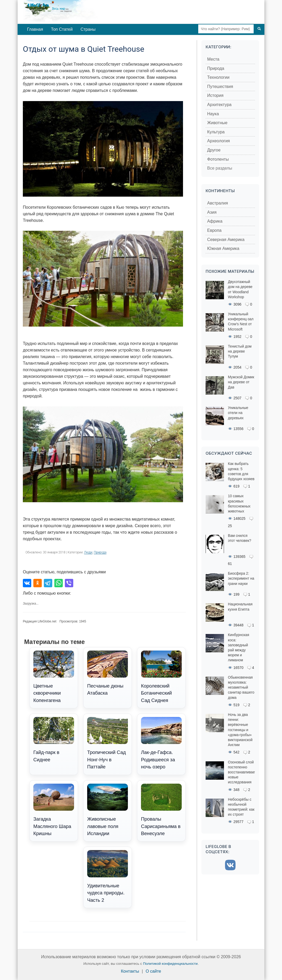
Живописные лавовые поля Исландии (108, 810)
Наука (213, 114)
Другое (214, 150)
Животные (217, 123)
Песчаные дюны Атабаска (108, 673)
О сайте (153, 971)
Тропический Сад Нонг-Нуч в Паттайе (108, 743)
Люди (88, 552)
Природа (100, 552)
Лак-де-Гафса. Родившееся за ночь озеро (161, 743)
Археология (219, 141)
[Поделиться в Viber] (69, 583)
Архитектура (219, 105)
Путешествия (220, 87)
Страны (88, 29)
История (215, 95)
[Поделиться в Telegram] (48, 583)
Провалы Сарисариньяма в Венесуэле (161, 810)
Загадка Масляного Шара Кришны (54, 810)
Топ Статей (62, 29)
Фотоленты (218, 159)
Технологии (218, 77)
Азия (212, 212)
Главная (35, 29)
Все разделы (220, 168)
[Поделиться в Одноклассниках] (38, 583)
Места (213, 59)
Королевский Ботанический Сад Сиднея (161, 677)
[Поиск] (259, 29)
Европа (214, 230)
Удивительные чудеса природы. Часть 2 (108, 876)
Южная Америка (223, 248)
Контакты (130, 971)
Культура (216, 132)
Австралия (218, 203)
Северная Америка (226, 240)
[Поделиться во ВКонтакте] (27, 583)
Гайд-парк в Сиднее (54, 740)
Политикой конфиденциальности (170, 964)
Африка (215, 221)
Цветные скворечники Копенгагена (54, 677)
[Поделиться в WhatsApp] (59, 583)
